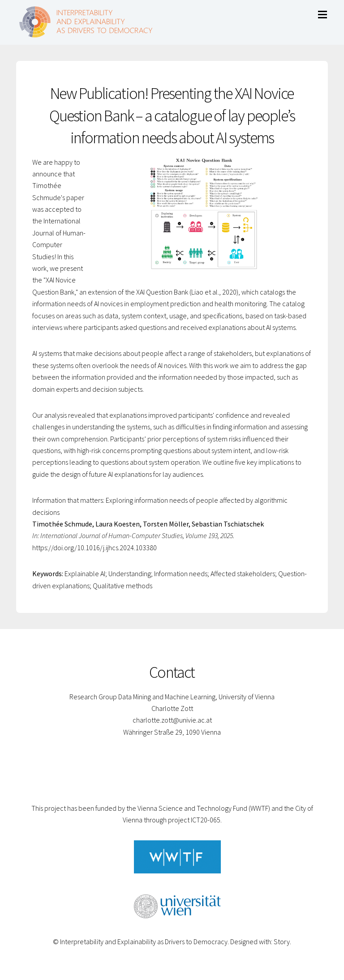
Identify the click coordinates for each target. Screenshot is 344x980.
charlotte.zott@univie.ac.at (172, 720)
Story (282, 941)
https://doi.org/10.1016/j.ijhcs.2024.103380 (95, 548)
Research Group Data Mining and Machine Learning (142, 697)
